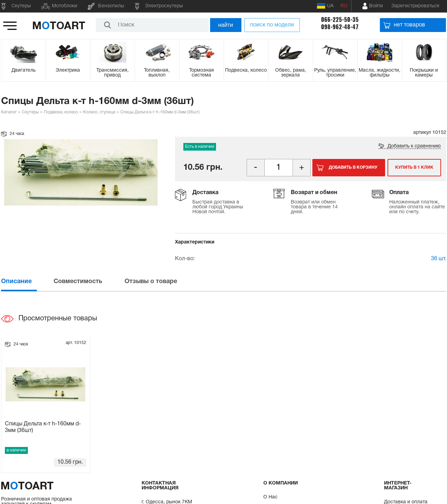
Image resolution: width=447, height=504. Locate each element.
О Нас (270, 497)
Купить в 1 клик (414, 167)
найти (226, 25)
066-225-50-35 (340, 20)
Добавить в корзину (353, 167)
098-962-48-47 (340, 27)
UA (325, 6)
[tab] (27, 282)
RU (344, 6)
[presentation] (27, 282)
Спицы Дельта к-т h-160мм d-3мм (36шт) (43, 427)
